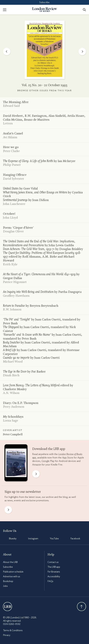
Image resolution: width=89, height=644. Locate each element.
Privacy (7, 635)
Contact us (53, 562)
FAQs (50, 581)
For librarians (54, 572)
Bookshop (8, 581)
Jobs (5, 586)
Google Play (48, 461)
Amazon (37, 465)
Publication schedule (13, 572)
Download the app (49, 449)
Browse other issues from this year (44, 91)
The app (54, 567)
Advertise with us (12, 577)
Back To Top (82, 607)
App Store (68, 458)
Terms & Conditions (13, 630)
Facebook (75, 539)
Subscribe (44, 2)
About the (10, 562)
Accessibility (54, 577)
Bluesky (13, 539)
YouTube (54, 539)
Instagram (33, 539)
